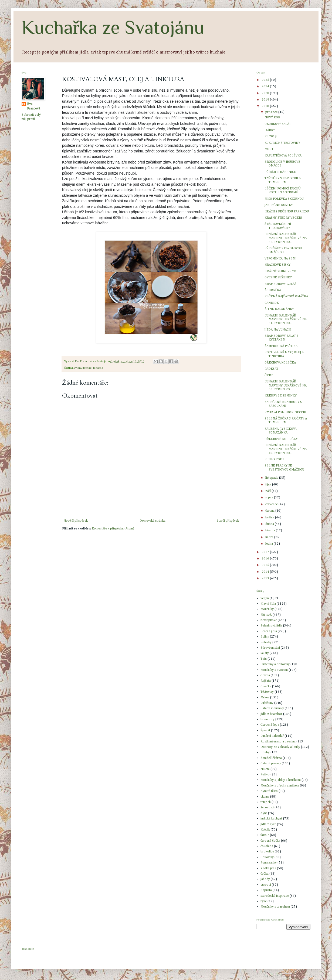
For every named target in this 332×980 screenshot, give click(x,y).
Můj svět (266, 615)
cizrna (265, 797)
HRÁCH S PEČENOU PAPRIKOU (287, 212)
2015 (266, 565)
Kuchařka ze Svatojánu (113, 27)
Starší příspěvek (228, 521)
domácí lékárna (93, 368)
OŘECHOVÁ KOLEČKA (280, 363)
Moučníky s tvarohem (275, 907)
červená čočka (270, 841)
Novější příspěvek (76, 521)
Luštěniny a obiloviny (275, 664)
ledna (270, 544)
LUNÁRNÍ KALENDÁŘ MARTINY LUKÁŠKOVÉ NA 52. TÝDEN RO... (286, 238)
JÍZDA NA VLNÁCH (278, 330)
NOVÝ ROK (272, 118)
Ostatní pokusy (271, 764)
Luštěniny (267, 703)
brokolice (267, 852)
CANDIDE (272, 303)
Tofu (264, 659)
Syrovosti (267, 808)
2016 (266, 559)
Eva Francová (34, 106)
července (272, 504)
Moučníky (267, 609)
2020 (266, 93)
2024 (266, 86)
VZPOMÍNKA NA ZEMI (280, 259)
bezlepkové (269, 620)
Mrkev (265, 698)
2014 (266, 572)
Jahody (265, 879)
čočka (265, 874)
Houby (265, 752)
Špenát (265, 731)
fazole (265, 835)
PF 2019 (271, 136)
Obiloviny (267, 857)
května (270, 518)
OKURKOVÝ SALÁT (278, 124)
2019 (266, 100)
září (268, 491)
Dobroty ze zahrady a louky (280, 747)
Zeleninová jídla (271, 626)
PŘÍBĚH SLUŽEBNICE (280, 172)
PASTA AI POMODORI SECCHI (285, 412)
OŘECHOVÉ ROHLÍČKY (281, 439)
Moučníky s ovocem (274, 670)
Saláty (265, 653)
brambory (267, 719)
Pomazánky (269, 863)
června (270, 511)
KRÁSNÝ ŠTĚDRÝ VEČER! (283, 218)
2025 (266, 80)
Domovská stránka (153, 521)
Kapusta (266, 890)
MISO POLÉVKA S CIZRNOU (284, 199)
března (271, 531)
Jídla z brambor (271, 714)
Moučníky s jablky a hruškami (281, 780)
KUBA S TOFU (274, 459)
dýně (264, 813)
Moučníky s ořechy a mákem (280, 786)
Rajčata (266, 681)
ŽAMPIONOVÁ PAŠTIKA (281, 346)
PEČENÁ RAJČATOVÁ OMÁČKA (286, 296)
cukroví (266, 885)
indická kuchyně (271, 819)
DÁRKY (270, 130)
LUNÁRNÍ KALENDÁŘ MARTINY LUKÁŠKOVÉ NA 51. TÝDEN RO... (286, 320)
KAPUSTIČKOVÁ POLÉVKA (283, 156)
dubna (270, 524)
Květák (265, 830)
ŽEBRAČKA (273, 290)
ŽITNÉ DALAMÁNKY (279, 309)
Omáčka (266, 686)
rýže (264, 901)
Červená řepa (270, 725)
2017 (266, 552)
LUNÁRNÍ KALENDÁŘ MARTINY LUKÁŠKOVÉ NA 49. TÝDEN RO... (286, 449)
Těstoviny (267, 692)
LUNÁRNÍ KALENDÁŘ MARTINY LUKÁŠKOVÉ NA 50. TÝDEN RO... (286, 386)
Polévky (266, 642)
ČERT (269, 375)
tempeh (266, 802)
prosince (272, 112)
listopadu (272, 478)
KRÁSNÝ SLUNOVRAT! (280, 271)
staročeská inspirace (275, 896)
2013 (266, 578)
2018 (266, 106)
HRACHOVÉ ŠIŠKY (277, 265)
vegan (265, 598)
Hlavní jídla (268, 604)
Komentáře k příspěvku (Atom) (113, 529)
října (269, 485)
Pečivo (265, 775)
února (270, 537)
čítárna (265, 675)
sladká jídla (268, 868)
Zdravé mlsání (270, 648)
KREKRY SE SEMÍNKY (281, 396)
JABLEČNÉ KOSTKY (279, 205)
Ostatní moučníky (272, 708)
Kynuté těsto (269, 791)
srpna (270, 498)
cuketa (265, 769)
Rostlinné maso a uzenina (278, 742)
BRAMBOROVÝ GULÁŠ (280, 284)
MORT (269, 149)
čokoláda (267, 846)
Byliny (77, 368)
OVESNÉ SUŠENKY (278, 278)
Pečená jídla (269, 631)
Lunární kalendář (272, 736)
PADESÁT (271, 369)
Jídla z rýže (268, 824)
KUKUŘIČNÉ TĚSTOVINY (282, 143)
